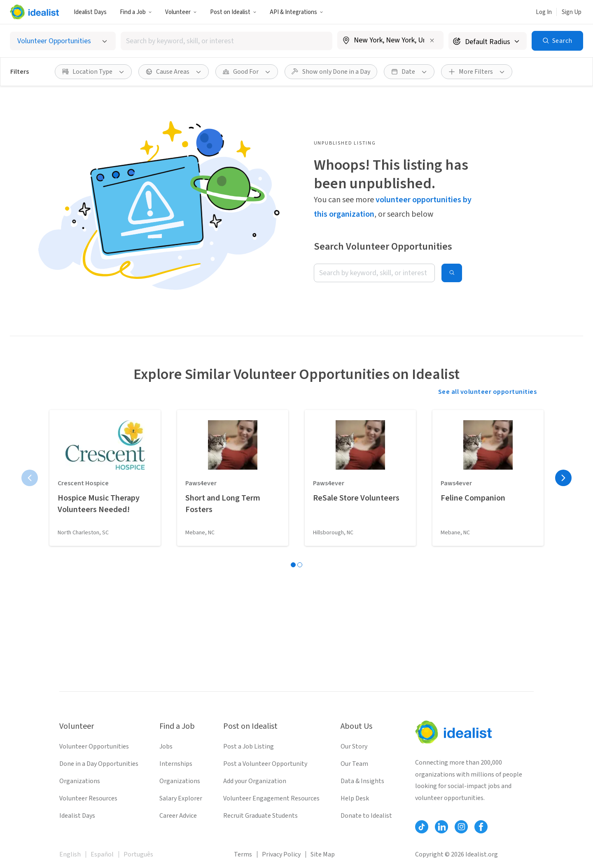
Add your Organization (255, 781)
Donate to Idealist (366, 816)
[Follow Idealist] (422, 827)
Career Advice (178, 816)
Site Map (323, 854)
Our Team (354, 764)
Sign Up (572, 12)
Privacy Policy (281, 854)
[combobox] (226, 41)
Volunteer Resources (88, 798)
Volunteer (181, 12)
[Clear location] (432, 40)
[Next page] (563, 478)
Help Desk (355, 798)
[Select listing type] (63, 41)
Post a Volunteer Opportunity (265, 764)
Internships (176, 764)
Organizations (80, 781)
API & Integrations (296, 12)
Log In (544, 12)
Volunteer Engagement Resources (271, 798)
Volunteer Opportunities (94, 746)
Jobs (166, 746)
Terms (243, 854)
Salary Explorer (181, 798)
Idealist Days (90, 12)
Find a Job (136, 12)
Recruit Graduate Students (260, 816)
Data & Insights (362, 781)
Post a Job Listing (249, 746)
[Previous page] (30, 478)
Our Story (354, 746)
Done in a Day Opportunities (99, 764)
